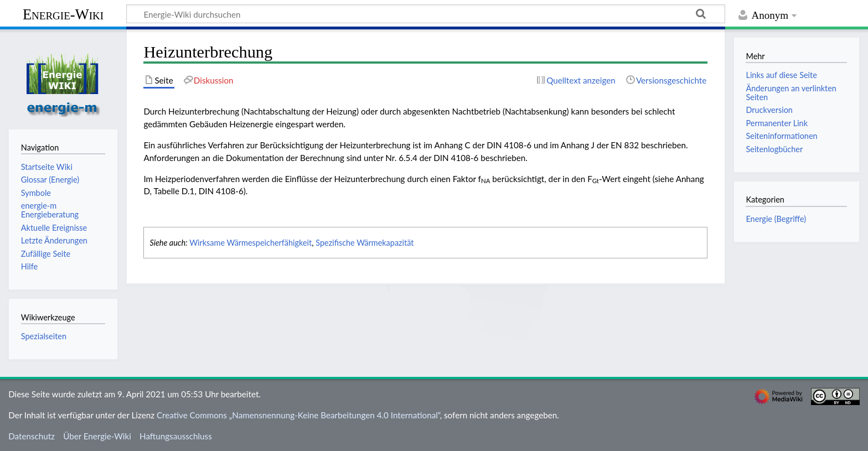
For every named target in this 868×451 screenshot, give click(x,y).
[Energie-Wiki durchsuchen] (426, 14)
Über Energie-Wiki (97, 436)
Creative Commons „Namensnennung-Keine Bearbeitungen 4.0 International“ (298, 415)
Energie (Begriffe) (776, 219)
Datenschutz (32, 436)
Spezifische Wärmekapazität (365, 243)
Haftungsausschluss (176, 436)
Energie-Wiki (63, 14)
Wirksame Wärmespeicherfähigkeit (250, 243)
